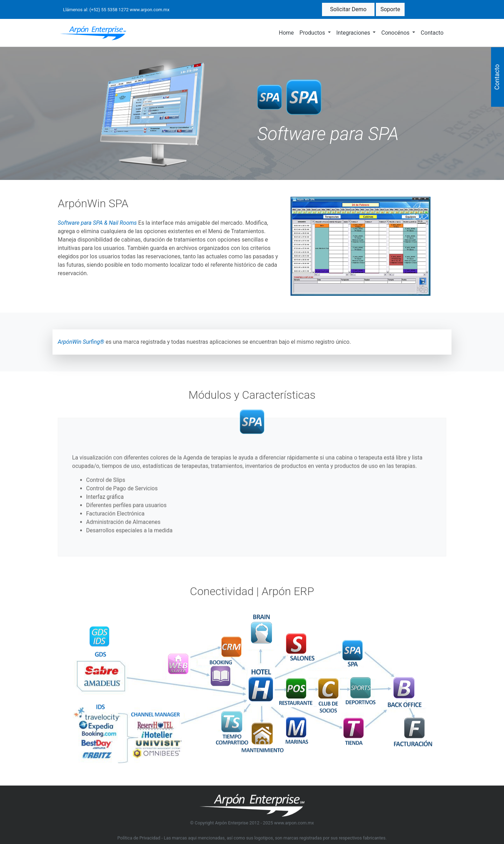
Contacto (432, 33)
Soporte (390, 9)
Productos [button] (313, 33)
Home (286, 33)
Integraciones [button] (354, 33)
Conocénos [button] (396, 33)
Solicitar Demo (348, 9)
